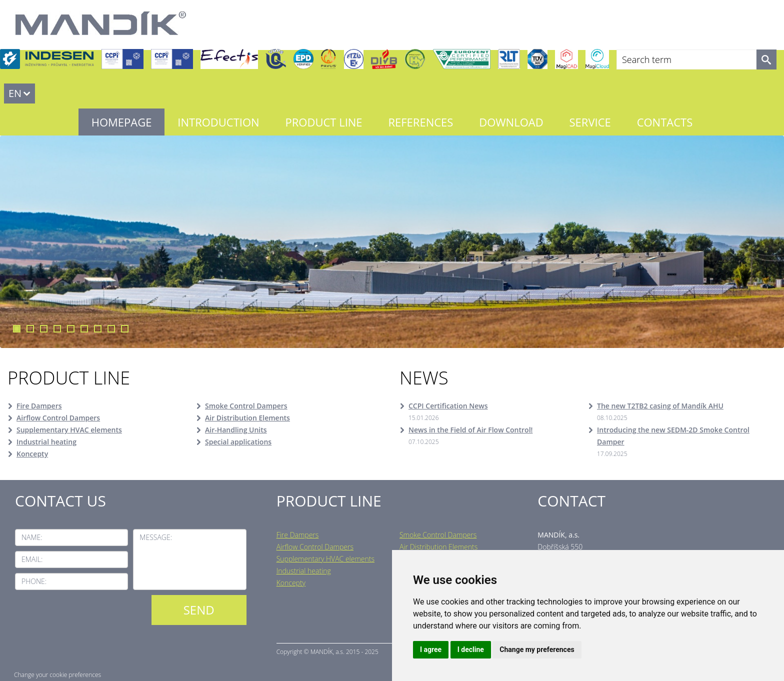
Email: (32, 559)
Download (511, 122)
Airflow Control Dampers (58, 418)
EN (15, 93)
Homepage (122, 122)
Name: (32, 537)
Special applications (238, 442)
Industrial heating (46, 442)
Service (590, 122)
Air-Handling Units (236, 430)
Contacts (665, 122)
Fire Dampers (39, 406)
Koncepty (32, 454)
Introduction (218, 122)
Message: (156, 537)
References (420, 122)
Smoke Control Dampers (246, 406)
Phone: (34, 581)
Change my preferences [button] (537, 649)
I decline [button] (471, 649)
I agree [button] (431, 649)
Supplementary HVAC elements (69, 430)
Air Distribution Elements (247, 418)
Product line (324, 122)
